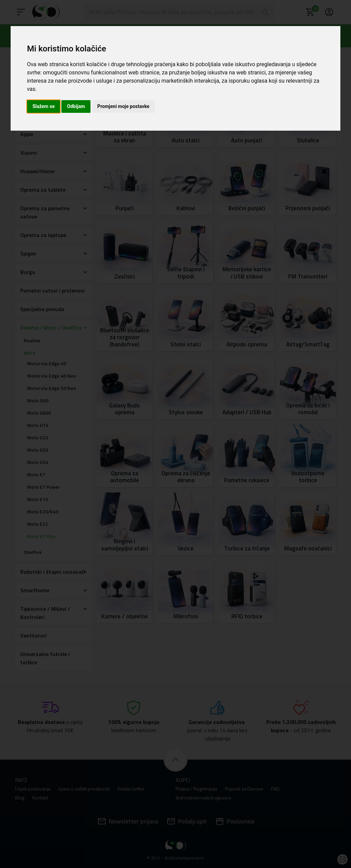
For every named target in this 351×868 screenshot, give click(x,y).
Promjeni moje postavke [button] (123, 106)
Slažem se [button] (44, 106)
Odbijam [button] (76, 106)
